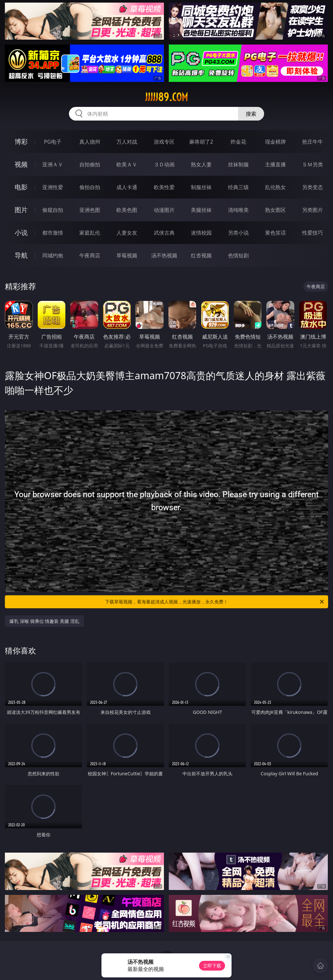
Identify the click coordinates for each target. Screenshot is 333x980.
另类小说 (238, 233)
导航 (21, 255)
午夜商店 (90, 255)
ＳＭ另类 (313, 164)
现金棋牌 (275, 142)
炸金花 (238, 142)
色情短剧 (238, 255)
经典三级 (238, 187)
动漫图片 (164, 210)
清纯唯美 (238, 210)
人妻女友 (127, 233)
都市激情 (53, 233)
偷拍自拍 (90, 187)
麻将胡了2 (201, 142)
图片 (21, 210)
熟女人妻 (201, 164)
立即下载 (212, 966)
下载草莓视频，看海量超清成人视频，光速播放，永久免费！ (215, 602)
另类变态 (313, 187)
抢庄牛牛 (313, 142)
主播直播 (275, 164)
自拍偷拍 (90, 164)
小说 (21, 232)
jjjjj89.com (166, 97)
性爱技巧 (313, 233)
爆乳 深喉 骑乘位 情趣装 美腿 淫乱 (44, 621)
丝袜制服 (238, 164)
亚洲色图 (90, 210)
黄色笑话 (275, 233)
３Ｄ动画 (164, 164)
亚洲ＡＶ (53, 164)
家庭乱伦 (90, 233)
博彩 (21, 142)
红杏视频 (201, 255)
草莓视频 (127, 255)
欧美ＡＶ (127, 164)
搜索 (251, 114)
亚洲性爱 (53, 187)
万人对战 (127, 142)
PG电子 (53, 142)
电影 (21, 187)
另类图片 (313, 210)
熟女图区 (275, 210)
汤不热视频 (164, 255)
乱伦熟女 (275, 187)
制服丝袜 (201, 187)
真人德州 (90, 142)
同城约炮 (53, 255)
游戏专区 (164, 142)
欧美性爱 (164, 187)
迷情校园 (201, 233)
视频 (21, 164)
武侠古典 (164, 233)
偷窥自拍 (53, 210)
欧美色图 (127, 210)
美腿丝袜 (201, 210)
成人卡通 (127, 187)
